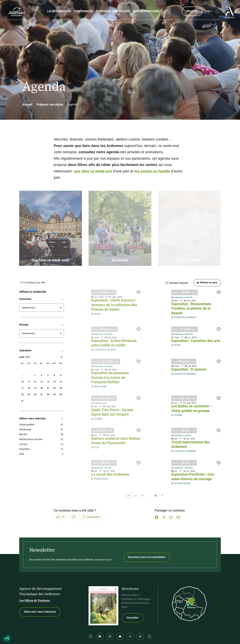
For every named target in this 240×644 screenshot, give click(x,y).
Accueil (27, 104)
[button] (7, 638)
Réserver (192, 11)
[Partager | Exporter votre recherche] (177, 283)
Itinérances (83, 11)
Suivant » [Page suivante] (162, 496)
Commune (42, 299)
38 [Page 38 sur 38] (156, 496)
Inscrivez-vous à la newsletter (147, 557)
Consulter (132, 618)
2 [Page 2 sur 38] (136, 496)
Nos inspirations (146, 11)
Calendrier (42, 350)
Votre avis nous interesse (40, 612)
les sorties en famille (152, 171)
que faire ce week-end (94, 171)
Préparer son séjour (113, 11)
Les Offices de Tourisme (35, 601)
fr (208, 11)
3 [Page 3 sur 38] (142, 496)
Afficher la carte (207, 283)
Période (42, 325)
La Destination (59, 11)
